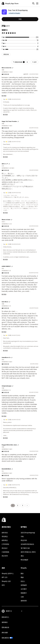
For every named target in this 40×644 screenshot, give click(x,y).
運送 (22, 556)
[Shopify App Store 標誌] (10, 3)
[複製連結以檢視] (13, 68)
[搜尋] (33, 3)
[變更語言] (14, 611)
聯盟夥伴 (24, 593)
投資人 (23, 581)
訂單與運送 (5, 544)
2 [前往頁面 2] (18, 505)
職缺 (22, 577)
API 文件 (5, 577)
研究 (3, 585)
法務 (22, 597)
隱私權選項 (5, 638)
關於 (22, 573)
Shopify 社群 (6, 581)
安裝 (20, 19)
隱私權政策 (5, 627)
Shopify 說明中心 (8, 573)
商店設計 (5, 548)
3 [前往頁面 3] (23, 505)
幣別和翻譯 (24, 560)
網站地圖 (5, 633)
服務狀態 (24, 601)
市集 (22, 536)
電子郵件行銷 (25, 548)
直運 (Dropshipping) (28, 533)
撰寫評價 (6, 54)
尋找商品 (5, 536)
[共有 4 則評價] (38, 46)
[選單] (37, 3)
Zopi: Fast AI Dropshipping (18, 10)
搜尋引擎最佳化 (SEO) (28, 552)
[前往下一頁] (27, 505)
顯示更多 (4, 96)
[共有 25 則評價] (37, 49)
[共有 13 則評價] (37, 40)
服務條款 (5, 622)
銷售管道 (5, 533)
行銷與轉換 (5, 552)
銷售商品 (5, 540)
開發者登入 (5, 617)
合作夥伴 (24, 589)
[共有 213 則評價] (37, 37)
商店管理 (5, 556)
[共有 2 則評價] (38, 43)
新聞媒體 (24, 585)
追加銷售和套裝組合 (27, 544)
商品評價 (24, 540)
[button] (27, 62)
